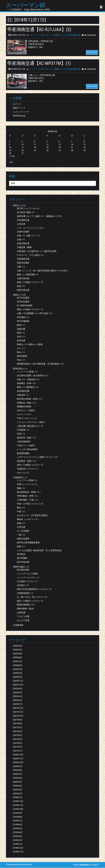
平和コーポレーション (27, 419)
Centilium (84, 865)
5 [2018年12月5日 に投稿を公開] (47, 142)
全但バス (21, 337)
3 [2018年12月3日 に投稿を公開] (22, 142)
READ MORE (92, 53)
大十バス (21, 349)
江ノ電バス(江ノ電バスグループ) (32, 597)
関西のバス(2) (19, 295)
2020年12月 (18, 755)
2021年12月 (18, 708)
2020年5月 (18, 782)
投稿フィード (19, 108)
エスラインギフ (24, 415)
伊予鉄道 (21, 555)
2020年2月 (18, 794)
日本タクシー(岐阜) (26, 411)
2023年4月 (18, 673)
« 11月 (12, 157)
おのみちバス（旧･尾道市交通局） (33, 516)
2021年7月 (18, 728)
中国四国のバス (20, 478)
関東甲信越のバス (21, 567)
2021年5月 (18, 736)
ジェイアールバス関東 (27, 574)
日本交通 (21, 527)
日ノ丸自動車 (23, 531)
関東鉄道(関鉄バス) (26, 605)
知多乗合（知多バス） (27, 384)
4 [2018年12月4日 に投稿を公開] (34, 142)
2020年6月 (18, 778)
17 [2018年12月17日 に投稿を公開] (23, 148)
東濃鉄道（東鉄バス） (27, 403)
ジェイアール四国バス (27, 481)
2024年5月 (18, 650)
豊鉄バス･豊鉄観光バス (28, 387)
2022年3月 (18, 697)
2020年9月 (18, 767)
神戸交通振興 (23, 321)
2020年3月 (18, 790)
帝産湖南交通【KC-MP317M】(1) (41, 64)
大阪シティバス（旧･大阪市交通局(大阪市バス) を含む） (43, 271)
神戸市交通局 (23, 298)
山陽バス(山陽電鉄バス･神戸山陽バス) (35, 314)
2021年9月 (18, 720)
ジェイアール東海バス (27, 372)
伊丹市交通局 (23, 302)
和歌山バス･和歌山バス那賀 (30, 345)
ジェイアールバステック (28, 578)
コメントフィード (21, 112)
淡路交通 (21, 329)
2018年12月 (18, 848)
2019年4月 (18, 833)
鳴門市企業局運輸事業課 (28, 543)
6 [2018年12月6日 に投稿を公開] (59, 142)
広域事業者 (18, 625)
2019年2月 (18, 840)
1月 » (11, 163)
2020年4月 (18, 786)
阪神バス (21, 325)
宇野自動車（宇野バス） (28, 496)
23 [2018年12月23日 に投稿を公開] (10, 151)
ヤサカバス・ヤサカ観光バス (30, 255)
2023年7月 (18, 662)
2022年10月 (18, 685)
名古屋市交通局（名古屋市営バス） (33, 376)
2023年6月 (18, 666)
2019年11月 (18, 805)
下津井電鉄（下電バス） (28, 500)
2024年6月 (18, 646)
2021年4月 (18, 739)
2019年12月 (18, 802)
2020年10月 (18, 763)
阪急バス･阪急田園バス (28, 275)
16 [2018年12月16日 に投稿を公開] (10, 148)
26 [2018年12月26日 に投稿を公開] (47, 151)
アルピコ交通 (23, 617)
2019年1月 (18, 844)
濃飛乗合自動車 (24, 407)
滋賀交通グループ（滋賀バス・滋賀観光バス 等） (40, 216)
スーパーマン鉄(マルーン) (40, 35)
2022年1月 (18, 704)
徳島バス (21, 547)
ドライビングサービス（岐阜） (31, 422)
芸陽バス (21, 523)
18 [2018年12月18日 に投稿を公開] (35, 148)
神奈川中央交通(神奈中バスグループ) (34, 589)
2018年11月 (18, 852)
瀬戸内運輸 (22, 558)
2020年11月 (18, 759)
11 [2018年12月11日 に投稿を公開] (35, 145)
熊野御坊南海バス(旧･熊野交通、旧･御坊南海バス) (40, 364)
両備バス (21, 488)
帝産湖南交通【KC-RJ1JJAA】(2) (41, 30)
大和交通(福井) (24, 442)
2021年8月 (18, 724)
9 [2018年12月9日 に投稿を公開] (10, 145)
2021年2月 (18, 747)
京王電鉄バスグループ (27, 582)
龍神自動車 (22, 356)
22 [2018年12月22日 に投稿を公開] (85, 148)
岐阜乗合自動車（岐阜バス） (30, 399)
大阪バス (21, 267)
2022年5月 (18, 693)
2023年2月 (18, 677)
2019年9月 (18, 813)
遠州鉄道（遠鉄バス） (27, 461)
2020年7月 (18, 774)
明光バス (21, 352)
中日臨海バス (23, 430)
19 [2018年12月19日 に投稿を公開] (47, 148)
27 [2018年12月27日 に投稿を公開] (60, 151)
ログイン (17, 104)
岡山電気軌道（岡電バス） (29, 492)
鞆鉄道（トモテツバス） (28, 520)
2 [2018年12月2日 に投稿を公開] (10, 142)
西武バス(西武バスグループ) (30, 601)
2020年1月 (18, 798)
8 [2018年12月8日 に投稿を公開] (84, 142)
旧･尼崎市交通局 (25, 306)
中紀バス (21, 360)
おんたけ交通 (23, 621)
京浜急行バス (23, 586)
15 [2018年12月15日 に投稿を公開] (85, 145)
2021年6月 (18, 732)
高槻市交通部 (23, 263)
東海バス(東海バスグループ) (30, 465)
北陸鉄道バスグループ (27, 469)
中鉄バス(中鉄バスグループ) (30, 504)
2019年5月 (18, 829)
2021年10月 (18, 716)
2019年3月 (18, 837)
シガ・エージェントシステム (30, 228)
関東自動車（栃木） (26, 609)
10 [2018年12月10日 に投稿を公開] (23, 145)
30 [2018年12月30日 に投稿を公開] (10, 154)
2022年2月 (18, 701)
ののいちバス (23, 473)
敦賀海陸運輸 (23, 454)
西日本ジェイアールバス (28, 209)
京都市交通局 (23, 232)
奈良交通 (21, 341)
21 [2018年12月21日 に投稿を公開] (72, 148)
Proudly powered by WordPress (19, 865)
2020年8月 (18, 771)
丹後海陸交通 (23, 259)
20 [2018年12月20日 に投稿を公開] (60, 148)
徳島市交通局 (23, 539)
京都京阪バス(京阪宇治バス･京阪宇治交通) (37, 251)
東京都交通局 (23, 570)
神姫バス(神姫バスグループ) (30, 310)
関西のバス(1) (61, 35)
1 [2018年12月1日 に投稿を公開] (84, 139)
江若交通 (21, 224)
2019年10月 (18, 809)
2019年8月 (18, 817)
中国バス (21, 512)
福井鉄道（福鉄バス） (27, 438)
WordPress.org (19, 116)
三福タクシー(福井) (26, 446)
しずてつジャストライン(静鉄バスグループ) (37, 457)
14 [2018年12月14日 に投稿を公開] (72, 145)
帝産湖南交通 (74, 35)
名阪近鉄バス (23, 395)
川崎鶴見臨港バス (25, 593)
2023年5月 (18, 670)
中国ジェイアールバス (27, 485)
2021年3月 (18, 743)
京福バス (21, 434)
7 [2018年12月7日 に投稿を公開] (72, 142)
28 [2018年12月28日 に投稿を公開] (72, 151)
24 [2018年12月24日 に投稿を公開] (23, 151)
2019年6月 (18, 825)
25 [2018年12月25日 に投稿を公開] (35, 151)
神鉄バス (21, 333)
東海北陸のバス (20, 369)
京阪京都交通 (23, 244)
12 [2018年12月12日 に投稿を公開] (47, 145)
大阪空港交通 (23, 279)
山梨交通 (21, 613)
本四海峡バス (23, 317)
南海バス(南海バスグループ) (30, 283)
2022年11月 (18, 681)
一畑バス (21, 535)
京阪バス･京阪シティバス (29, 236)
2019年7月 (18, 821)
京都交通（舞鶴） (25, 248)
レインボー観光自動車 (27, 450)
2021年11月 (18, 712)
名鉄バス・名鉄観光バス (28, 380)
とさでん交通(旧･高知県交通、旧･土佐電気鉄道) (39, 551)
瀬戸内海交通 (23, 562)
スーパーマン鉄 (27, 5)
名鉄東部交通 (23, 391)
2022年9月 (18, 689)
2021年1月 (18, 751)
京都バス (21, 240)
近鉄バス (21, 286)
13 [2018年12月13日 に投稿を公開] (60, 145)
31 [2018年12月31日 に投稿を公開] (23, 154)
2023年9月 (18, 654)
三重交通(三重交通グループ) (30, 426)
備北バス (21, 508)
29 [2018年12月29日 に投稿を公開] (85, 151)
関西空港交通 (23, 290)
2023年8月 (18, 658)
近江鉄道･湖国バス (26, 213)
